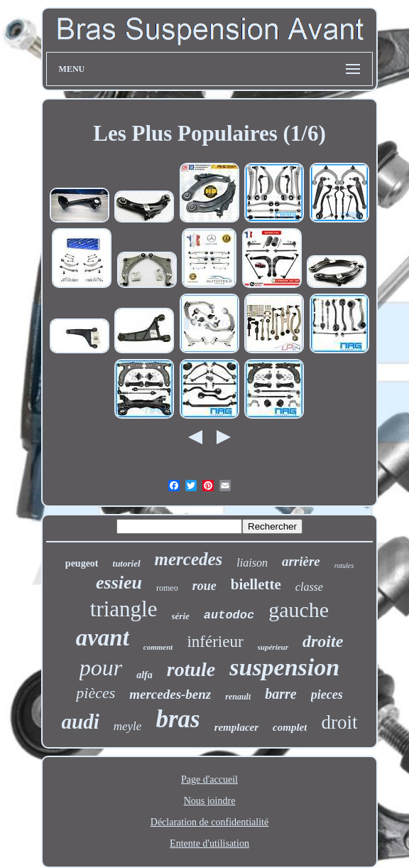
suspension (284, 667)
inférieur (215, 642)
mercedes (189, 559)
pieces (327, 695)
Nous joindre (210, 801)
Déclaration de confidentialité (209, 822)
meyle (128, 726)
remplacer (236, 727)
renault (238, 697)
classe (309, 587)
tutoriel (127, 563)
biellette (256, 584)
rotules (344, 566)
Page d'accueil (209, 779)
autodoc (229, 615)
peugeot (82, 563)
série (181, 616)
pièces (96, 693)
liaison (252, 563)
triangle (124, 609)
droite (323, 641)
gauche (299, 610)
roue (204, 586)
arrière (301, 561)
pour (101, 668)
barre (280, 694)
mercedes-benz (170, 694)
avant (103, 638)
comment (158, 647)
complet (290, 727)
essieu (119, 583)
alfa (144, 675)
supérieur (273, 647)
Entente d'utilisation (209, 843)
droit (339, 722)
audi (81, 722)
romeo (167, 588)
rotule (191, 669)
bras (178, 719)
